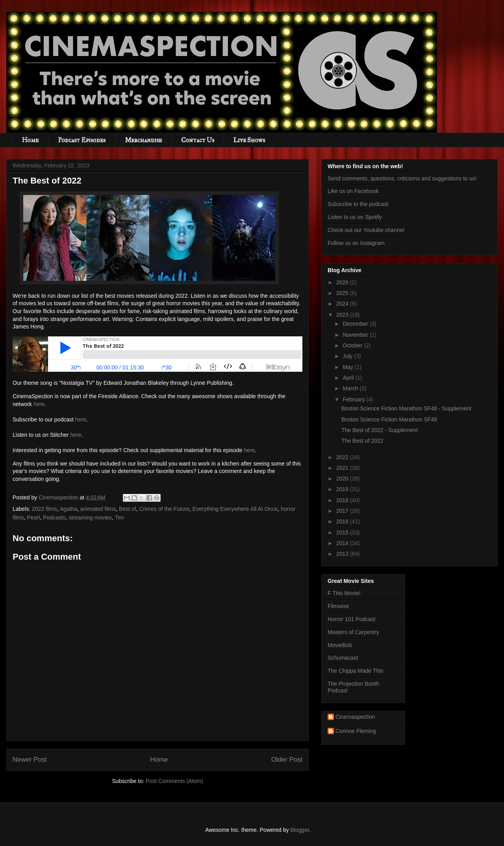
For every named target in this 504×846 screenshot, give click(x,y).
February (354, 399)
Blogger (299, 830)
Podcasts (54, 518)
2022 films (44, 509)
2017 (343, 511)
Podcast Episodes (82, 140)
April (349, 378)
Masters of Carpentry (353, 632)
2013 (343, 554)
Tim (120, 518)
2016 (343, 521)
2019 (343, 489)
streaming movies (90, 518)
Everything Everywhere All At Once (235, 509)
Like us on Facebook (353, 191)
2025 (343, 293)
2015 (343, 532)
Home (30, 140)
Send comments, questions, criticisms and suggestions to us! (402, 178)
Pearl (34, 518)
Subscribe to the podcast (358, 204)
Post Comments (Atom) (174, 781)
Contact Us (198, 140)
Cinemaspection (355, 717)
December (356, 324)
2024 (343, 304)
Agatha (69, 509)
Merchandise (143, 140)
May (348, 367)
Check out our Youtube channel (366, 230)
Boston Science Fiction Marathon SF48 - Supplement (406, 408)
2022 (343, 457)
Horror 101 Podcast (351, 619)
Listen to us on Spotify (355, 217)
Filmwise (338, 606)
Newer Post (30, 760)
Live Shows (249, 140)
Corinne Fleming (356, 731)
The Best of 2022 (362, 441)
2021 (343, 468)
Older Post (287, 760)
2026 (343, 282)
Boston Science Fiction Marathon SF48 (389, 419)
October (353, 345)
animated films (98, 509)
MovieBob (340, 645)
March (351, 388)
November (356, 335)
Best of (128, 509)
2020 (343, 479)
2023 (343, 315)
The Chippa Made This (355, 671)
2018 (343, 500)
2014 (343, 543)
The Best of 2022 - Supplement (380, 430)
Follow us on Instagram (356, 243)
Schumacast (343, 658)
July (348, 356)
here (39, 404)
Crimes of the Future (164, 509)
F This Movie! (344, 593)
